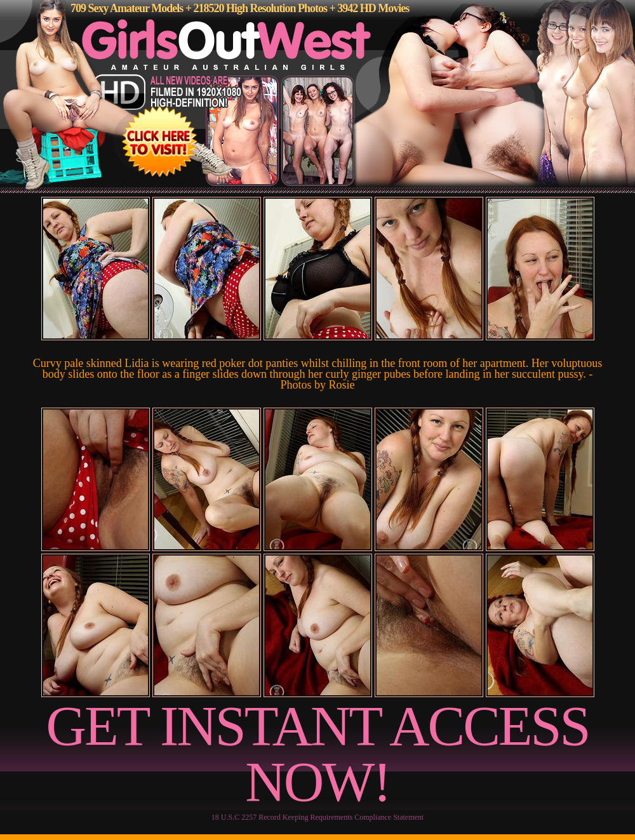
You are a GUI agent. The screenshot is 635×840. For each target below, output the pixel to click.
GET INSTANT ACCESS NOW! (318, 754)
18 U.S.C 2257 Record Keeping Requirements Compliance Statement (317, 817)
